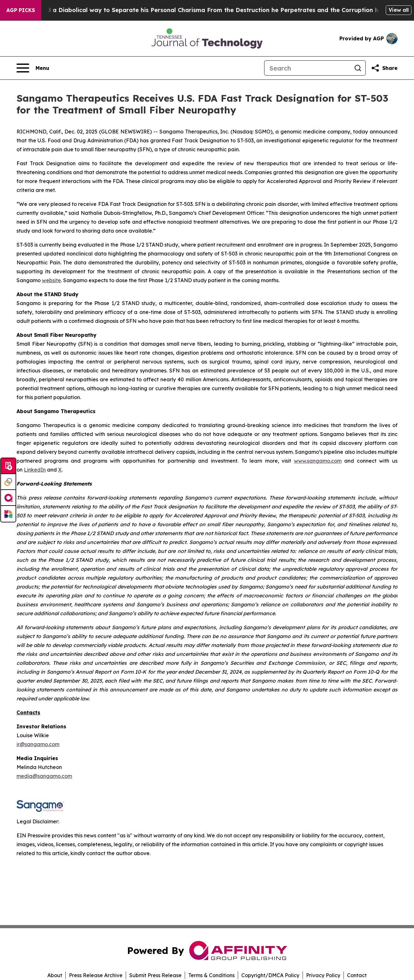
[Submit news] (8, 466)
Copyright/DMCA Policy (270, 975)
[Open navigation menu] (33, 68)
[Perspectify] (8, 482)
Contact (357, 975)
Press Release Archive (96, 975)
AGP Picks (21, 10)
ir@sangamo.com (38, 744)
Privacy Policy (323, 975)
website (51, 280)
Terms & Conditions (211, 975)
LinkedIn (35, 470)
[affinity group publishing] (8, 498)
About (55, 975)
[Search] (307, 68)
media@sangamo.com (44, 776)
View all (399, 10)
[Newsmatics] (8, 514)
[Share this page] (384, 68)
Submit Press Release (155, 975)
